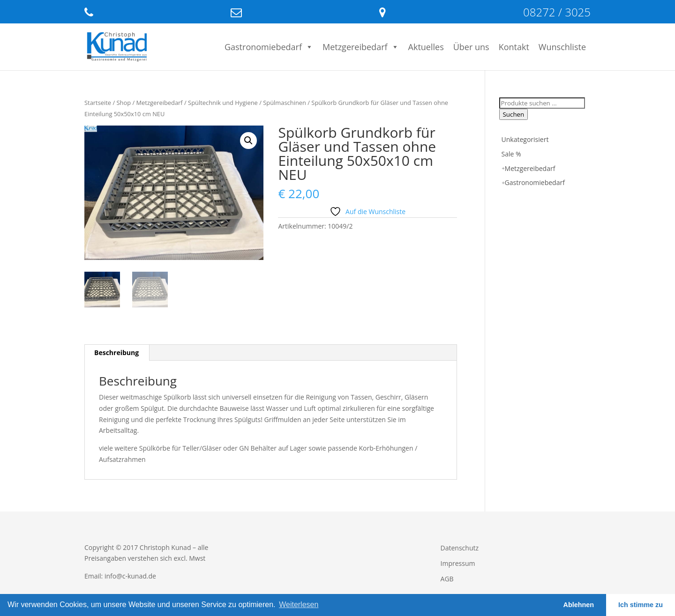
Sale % (511, 154)
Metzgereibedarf (361, 47)
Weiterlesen (299, 605)
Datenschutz (460, 548)
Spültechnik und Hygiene (223, 103)
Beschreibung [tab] (116, 353)
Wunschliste (562, 47)
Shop (124, 103)
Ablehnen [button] (579, 605)
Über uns (471, 47)
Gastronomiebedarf (269, 47)
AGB (447, 579)
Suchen (514, 114)
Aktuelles (426, 47)
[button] (248, 141)
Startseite (98, 103)
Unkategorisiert (525, 139)
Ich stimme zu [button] (641, 605)
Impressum (458, 563)
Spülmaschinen (285, 103)
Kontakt (514, 47)
